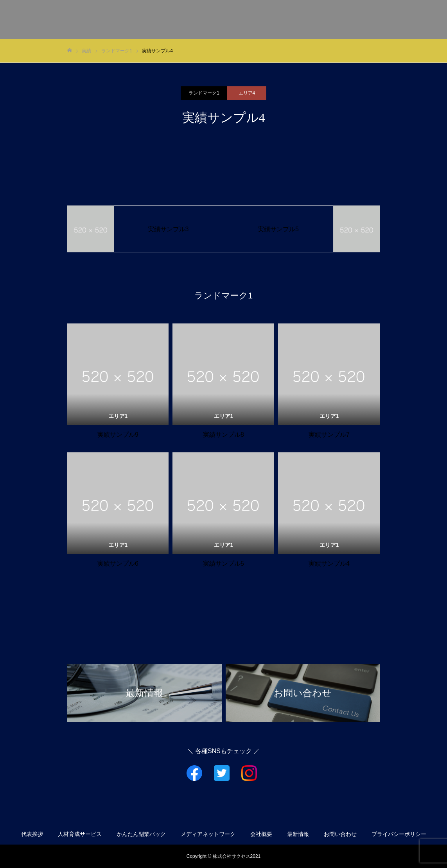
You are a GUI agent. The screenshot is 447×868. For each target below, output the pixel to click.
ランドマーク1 (204, 93)
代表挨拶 (233, 20)
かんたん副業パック (141, 834)
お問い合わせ (416, 20)
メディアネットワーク (322, 20)
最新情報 (298, 834)
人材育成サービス (80, 834)
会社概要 (374, 20)
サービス (269, 20)
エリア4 (247, 93)
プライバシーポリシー (399, 834)
